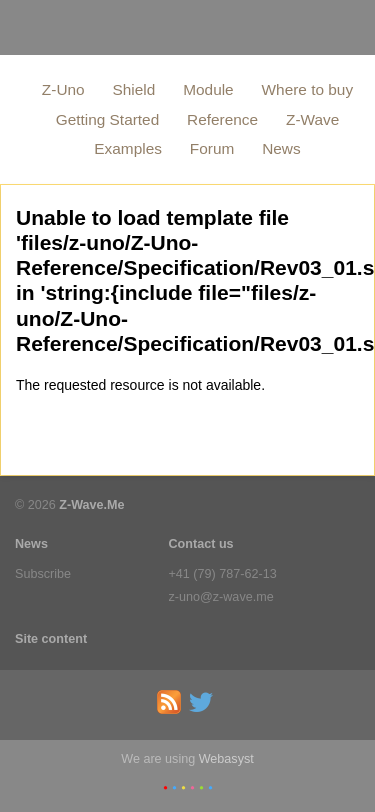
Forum (212, 148)
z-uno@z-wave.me (221, 597)
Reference (222, 119)
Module (208, 89)
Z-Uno (63, 89)
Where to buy (308, 89)
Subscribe (43, 574)
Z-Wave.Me (91, 505)
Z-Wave (312, 119)
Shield (134, 89)
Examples (128, 148)
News (281, 148)
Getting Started (108, 119)
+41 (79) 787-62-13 (223, 574)
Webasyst (226, 759)
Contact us (201, 544)
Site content (51, 639)
